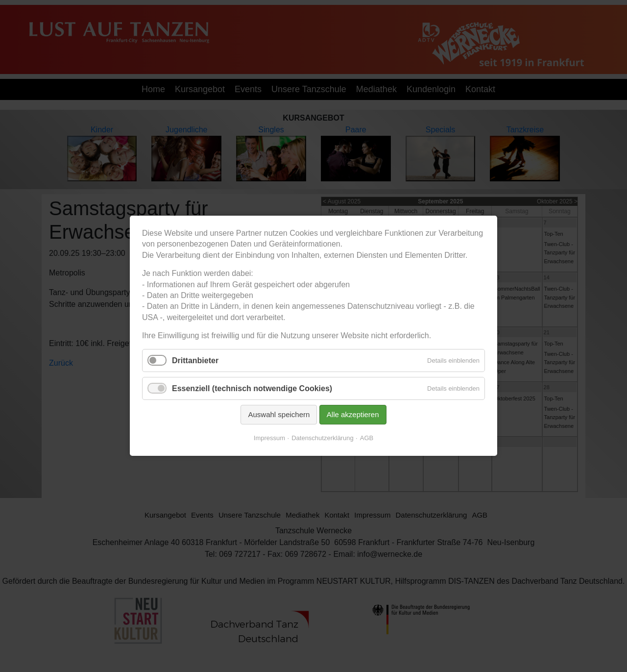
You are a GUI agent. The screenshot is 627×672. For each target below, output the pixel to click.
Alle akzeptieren (353, 414)
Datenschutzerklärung (322, 438)
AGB (367, 438)
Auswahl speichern (279, 414)
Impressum (269, 438)
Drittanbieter (195, 361)
